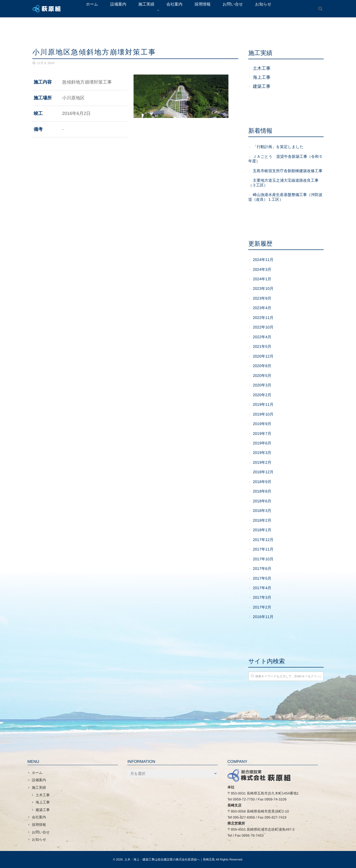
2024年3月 (262, 270)
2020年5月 (262, 376)
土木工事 (262, 68)
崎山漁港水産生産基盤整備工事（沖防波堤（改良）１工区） (285, 197)
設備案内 (39, 780)
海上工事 (262, 77)
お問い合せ (41, 832)
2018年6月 (262, 501)
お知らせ (39, 839)
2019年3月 (262, 453)
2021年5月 (262, 347)
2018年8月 (262, 491)
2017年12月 (263, 540)
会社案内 (39, 817)
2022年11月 (263, 318)
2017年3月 (262, 598)
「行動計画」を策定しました (278, 147)
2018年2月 (262, 521)
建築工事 (262, 86)
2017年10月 (263, 559)
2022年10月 (263, 327)
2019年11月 (263, 405)
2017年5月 (262, 579)
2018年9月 (262, 482)
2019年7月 (262, 434)
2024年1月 (262, 279)
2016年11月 (263, 617)
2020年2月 (262, 395)
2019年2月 (262, 463)
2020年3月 (262, 385)
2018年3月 (262, 511)
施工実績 (39, 787)
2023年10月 (263, 289)
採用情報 (39, 825)
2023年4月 (262, 308)
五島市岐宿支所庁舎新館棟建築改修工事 (288, 171)
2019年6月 (262, 443)
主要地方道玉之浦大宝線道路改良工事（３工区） (283, 183)
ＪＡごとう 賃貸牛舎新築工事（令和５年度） (285, 159)
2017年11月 (263, 549)
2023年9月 (262, 298)
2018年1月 (262, 530)
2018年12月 (263, 472)
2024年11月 (263, 260)
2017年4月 (262, 588)
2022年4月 (262, 337)
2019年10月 (263, 414)
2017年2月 (262, 607)
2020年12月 (263, 356)
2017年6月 (262, 569)
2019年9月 (262, 424)
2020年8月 (262, 366)
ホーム (37, 773)
